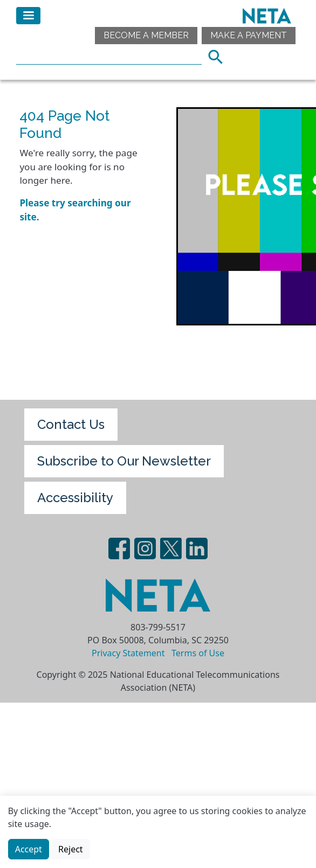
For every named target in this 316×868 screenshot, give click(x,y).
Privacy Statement (128, 653)
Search (219, 55)
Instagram (145, 548)
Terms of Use (198, 653)
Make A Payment (249, 35)
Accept (29, 851)
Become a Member (146, 35)
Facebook (119, 548)
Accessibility (75, 498)
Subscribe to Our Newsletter (124, 461)
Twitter (171, 548)
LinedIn (197, 548)
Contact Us (71, 424)
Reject (71, 851)
